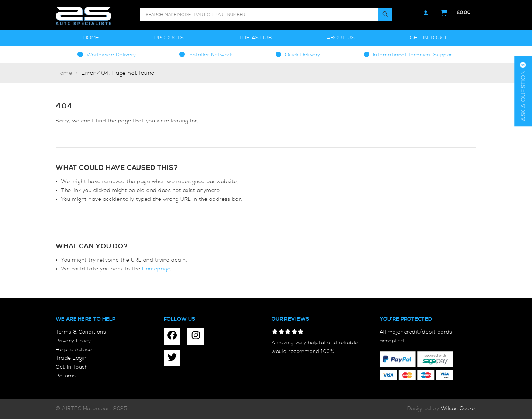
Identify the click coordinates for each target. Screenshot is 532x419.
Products (169, 38)
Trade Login (71, 358)
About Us (341, 38)
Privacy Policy (73, 341)
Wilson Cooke (458, 409)
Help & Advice (74, 350)
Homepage (156, 269)
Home (91, 38)
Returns (66, 376)
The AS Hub (255, 38)
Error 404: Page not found (118, 73)
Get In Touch (429, 38)
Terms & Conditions (81, 332)
